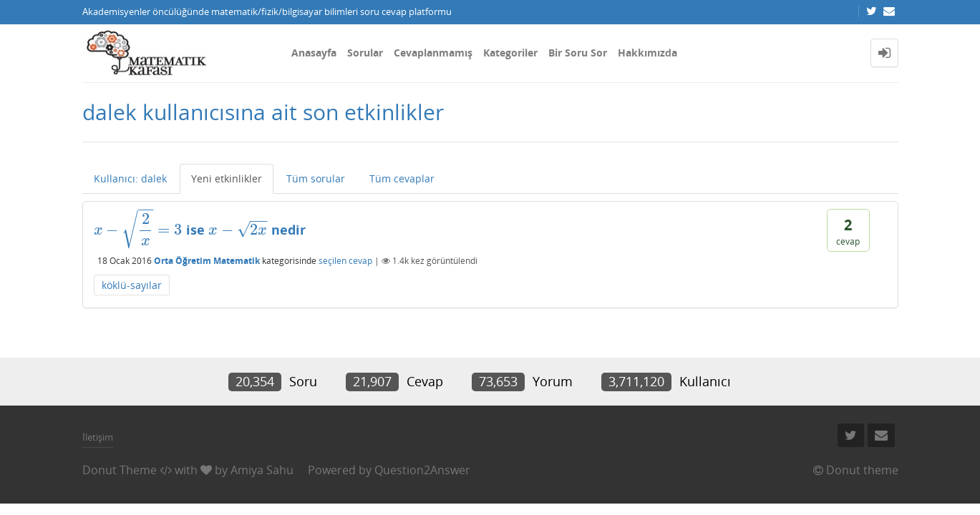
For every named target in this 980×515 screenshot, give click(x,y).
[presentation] (138, 230)
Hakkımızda (647, 53)
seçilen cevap (345, 261)
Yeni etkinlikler (227, 178)
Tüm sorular (316, 178)
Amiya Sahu (262, 470)
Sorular (365, 53)
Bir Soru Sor (578, 53)
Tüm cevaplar (402, 178)
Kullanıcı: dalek (130, 178)
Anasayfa (314, 53)
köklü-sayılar (132, 285)
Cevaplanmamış (433, 53)
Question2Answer (422, 470)
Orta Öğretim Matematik (207, 261)
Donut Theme (120, 470)
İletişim (98, 437)
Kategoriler (510, 53)
